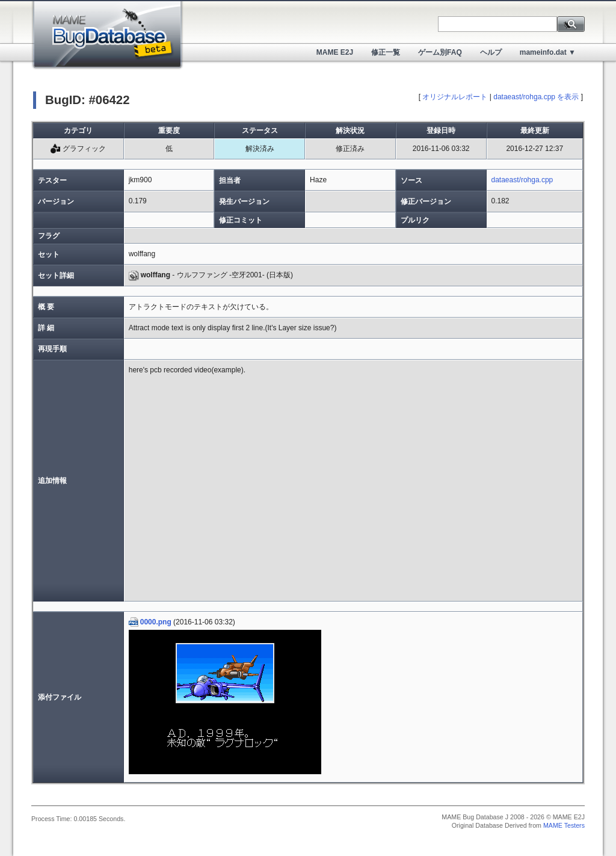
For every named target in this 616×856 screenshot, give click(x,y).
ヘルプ (491, 52)
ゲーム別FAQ (440, 52)
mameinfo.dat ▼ (548, 52)
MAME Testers (564, 825)
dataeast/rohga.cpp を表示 (536, 97)
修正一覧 (386, 52)
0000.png (150, 622)
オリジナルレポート (455, 97)
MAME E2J (335, 52)
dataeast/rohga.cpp (522, 180)
